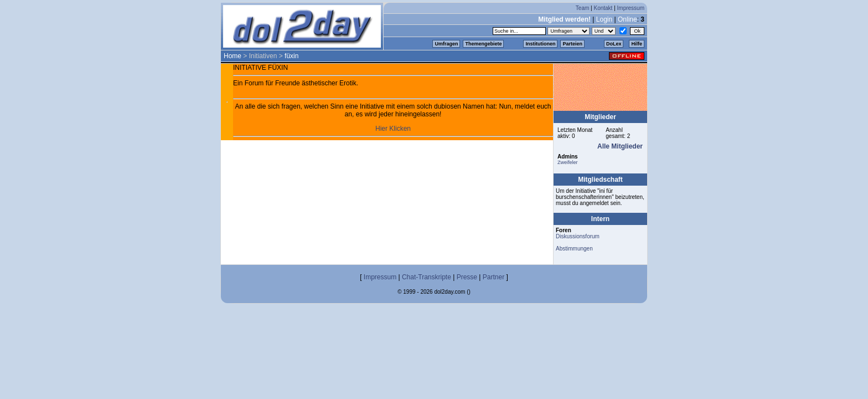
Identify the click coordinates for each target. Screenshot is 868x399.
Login (604, 19)
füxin (291, 56)
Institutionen (540, 44)
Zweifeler (568, 162)
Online (627, 19)
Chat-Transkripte (427, 277)
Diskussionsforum (578, 236)
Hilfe (637, 44)
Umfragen (446, 44)
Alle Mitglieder (620, 146)
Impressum (631, 8)
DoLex (614, 44)
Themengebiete (483, 44)
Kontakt (603, 8)
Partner (494, 277)
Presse (467, 277)
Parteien (572, 44)
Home (232, 56)
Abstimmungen (574, 249)
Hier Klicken (393, 129)
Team (582, 8)
